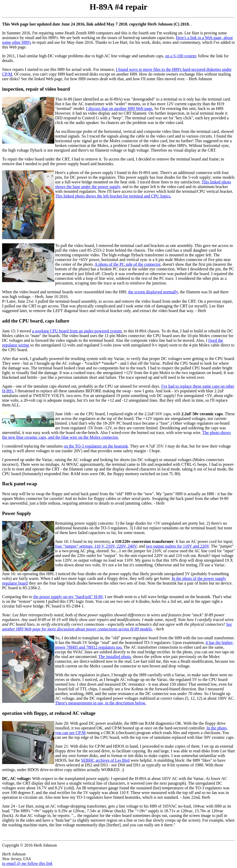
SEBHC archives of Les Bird (105, 760)
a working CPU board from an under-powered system (77, 331)
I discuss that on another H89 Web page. (120, 109)
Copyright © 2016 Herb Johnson (29, 845)
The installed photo (115, 657)
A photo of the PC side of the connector (128, 264)
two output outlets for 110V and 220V (177, 546)
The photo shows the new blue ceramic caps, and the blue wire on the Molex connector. (116, 435)
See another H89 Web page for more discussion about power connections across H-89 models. (117, 627)
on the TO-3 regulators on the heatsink (96, 446)
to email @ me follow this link (27, 863)
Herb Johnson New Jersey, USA (16, 856)
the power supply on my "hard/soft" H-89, (69, 597)
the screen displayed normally (153, 292)
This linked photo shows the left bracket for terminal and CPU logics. (113, 196)
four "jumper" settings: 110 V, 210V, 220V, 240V (96, 546)
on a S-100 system (181, 56)
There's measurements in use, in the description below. (101, 703)
